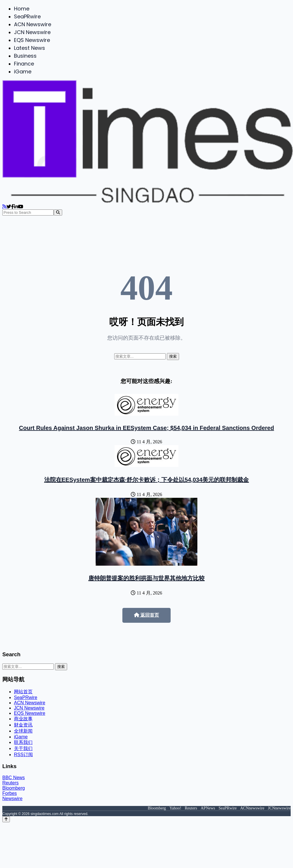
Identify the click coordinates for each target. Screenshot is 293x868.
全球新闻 (23, 731)
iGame (23, 72)
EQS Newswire (32, 40)
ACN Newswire (33, 24)
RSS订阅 (23, 755)
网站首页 (23, 692)
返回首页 (146, 615)
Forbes (10, 793)
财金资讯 (23, 725)
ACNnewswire (252, 808)
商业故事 (23, 719)
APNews (208, 808)
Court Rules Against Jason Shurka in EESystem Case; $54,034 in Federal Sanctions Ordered (146, 428)
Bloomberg (14, 788)
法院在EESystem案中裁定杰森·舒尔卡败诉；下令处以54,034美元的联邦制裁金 (147, 480)
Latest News (30, 48)
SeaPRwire (27, 16)
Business (25, 56)
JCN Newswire (32, 32)
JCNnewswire (279, 808)
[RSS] (4, 207)
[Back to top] (6, 819)
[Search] (58, 212)
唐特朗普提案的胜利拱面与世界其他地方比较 (146, 578)
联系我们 (23, 742)
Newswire (12, 799)
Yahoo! (175, 808)
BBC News (14, 778)
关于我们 (23, 748)
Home (22, 9)
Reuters (10, 783)
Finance (24, 64)
